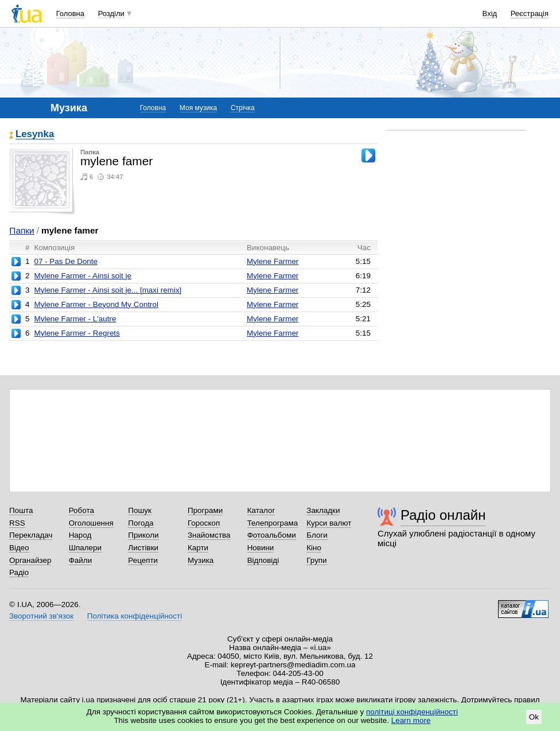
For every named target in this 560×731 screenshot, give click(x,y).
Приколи (143, 535)
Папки (22, 230)
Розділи (111, 13)
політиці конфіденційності (412, 712)
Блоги (317, 535)
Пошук (140, 510)
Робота (81, 510)
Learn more (411, 720)
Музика (201, 560)
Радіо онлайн (443, 515)
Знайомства (209, 535)
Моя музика (198, 108)
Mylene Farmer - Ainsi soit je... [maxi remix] (108, 290)
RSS (17, 523)
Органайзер (30, 560)
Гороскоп (204, 523)
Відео (19, 548)
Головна (70, 13)
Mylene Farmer (273, 261)
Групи (316, 560)
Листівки (143, 548)
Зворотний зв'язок (41, 616)
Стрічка (243, 108)
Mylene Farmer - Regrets (77, 333)
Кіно (314, 548)
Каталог (261, 510)
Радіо (19, 572)
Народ (80, 535)
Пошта (21, 510)
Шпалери (85, 548)
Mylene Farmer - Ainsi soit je (83, 276)
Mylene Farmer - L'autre (75, 319)
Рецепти (143, 560)
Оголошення (91, 523)
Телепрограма (273, 523)
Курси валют (329, 523)
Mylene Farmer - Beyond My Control (96, 304)
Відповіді (263, 560)
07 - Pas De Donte (66, 261)
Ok (534, 717)
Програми (205, 510)
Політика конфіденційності (135, 616)
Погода (141, 523)
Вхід (490, 13)
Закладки (323, 510)
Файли (81, 560)
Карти (198, 548)
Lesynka (35, 135)
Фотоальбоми (272, 535)
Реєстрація (530, 13)
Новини (261, 548)
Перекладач (31, 535)
